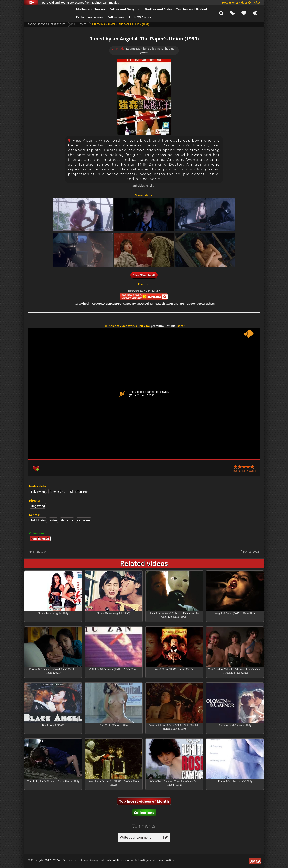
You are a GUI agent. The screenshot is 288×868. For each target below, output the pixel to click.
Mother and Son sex (91, 9)
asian (53, 520)
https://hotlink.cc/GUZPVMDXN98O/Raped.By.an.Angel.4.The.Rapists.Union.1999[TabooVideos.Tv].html (144, 304)
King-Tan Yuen (80, 492)
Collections (144, 813)
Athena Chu (57, 492)
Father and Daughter (125, 9)
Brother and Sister (158, 9)
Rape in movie (40, 539)
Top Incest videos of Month (144, 801)
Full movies (116, 17)
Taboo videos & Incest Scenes (47, 24)
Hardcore (67, 520)
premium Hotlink (163, 326)
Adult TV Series (140, 17)
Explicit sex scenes (90, 17)
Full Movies (79, 24)
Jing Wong (38, 506)
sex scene (84, 520)
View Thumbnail (144, 275)
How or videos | (241, 3)
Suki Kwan (38, 492)
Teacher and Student (192, 9)
